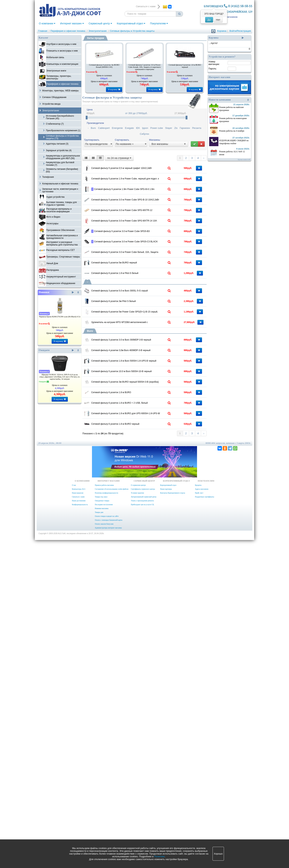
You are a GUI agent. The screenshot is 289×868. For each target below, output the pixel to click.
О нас (74, 813)
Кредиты (198, 813)
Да (209, 20)
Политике (159, 856)
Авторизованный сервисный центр (144, 825)
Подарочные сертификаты (205, 825)
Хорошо (218, 854)
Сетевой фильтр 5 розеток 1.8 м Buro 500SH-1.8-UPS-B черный (139, 592)
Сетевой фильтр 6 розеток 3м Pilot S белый (135, 463)
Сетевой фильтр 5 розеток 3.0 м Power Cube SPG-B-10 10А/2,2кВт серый (139, 239)
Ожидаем (56, 350)
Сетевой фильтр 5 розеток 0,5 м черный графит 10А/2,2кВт (139, 167)
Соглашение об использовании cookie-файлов (112, 817)
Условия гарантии (137, 821)
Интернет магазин (72, 23)
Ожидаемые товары (102, 829)
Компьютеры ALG (79, 817)
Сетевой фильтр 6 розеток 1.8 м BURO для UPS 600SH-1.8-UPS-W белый (139, 713)
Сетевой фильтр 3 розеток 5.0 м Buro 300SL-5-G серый (139, 440)
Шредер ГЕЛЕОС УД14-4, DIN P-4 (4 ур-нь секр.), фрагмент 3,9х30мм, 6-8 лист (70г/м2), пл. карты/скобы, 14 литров (60, 377)
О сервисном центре (138, 813)
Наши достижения (79, 829)
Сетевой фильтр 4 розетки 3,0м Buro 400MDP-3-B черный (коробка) (139, 568)
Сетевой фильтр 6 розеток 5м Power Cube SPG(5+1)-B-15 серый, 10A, (139, 488)
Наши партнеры (166, 817)
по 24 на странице (119, 158)
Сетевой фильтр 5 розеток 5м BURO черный (135, 383)
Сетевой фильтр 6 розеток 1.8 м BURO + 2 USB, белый (139, 688)
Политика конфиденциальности (106, 821)
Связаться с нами (78, 825)
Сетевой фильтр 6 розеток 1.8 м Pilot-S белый (136, 407)
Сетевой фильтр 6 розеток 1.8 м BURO (132, 663)
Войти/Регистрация (240, 31)
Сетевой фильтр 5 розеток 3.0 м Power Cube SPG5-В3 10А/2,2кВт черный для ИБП (139, 315)
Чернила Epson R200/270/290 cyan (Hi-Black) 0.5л (60, 317)
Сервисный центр (100, 23)
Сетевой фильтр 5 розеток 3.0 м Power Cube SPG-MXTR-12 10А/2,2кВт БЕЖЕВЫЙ (139, 263)
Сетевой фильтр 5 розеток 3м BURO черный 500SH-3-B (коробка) (139, 640)
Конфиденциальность (80, 833)
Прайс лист (199, 821)
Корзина (222, 31)
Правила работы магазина (104, 813)
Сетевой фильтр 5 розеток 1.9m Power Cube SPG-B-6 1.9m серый (139, 218)
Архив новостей (244, 160)
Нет (218, 20)
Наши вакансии (78, 821)
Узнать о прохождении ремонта (142, 829)
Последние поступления (104, 833)
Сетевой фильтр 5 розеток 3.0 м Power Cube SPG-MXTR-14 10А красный (139, 288)
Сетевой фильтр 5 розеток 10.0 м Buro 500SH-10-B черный (139, 616)
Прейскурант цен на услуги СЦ (142, 833)
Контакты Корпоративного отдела (173, 821)
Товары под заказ (101, 825)
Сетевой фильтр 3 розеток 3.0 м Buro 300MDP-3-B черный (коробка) (139, 543)
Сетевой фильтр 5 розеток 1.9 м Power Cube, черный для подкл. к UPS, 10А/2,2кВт (139, 191)
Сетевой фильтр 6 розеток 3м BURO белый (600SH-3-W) (104, 66)
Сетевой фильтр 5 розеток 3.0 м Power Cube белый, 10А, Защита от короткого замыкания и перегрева (144, 67)
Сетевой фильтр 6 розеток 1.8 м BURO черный (185, 66)
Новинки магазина (102, 836)
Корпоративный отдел (131, 23)
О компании (47, 23)
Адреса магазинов (228, 17)
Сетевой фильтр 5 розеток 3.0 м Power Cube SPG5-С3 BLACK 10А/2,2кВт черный (139, 339)
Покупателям (159, 23)
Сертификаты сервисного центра (143, 817)
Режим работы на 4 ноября (232, 131)
